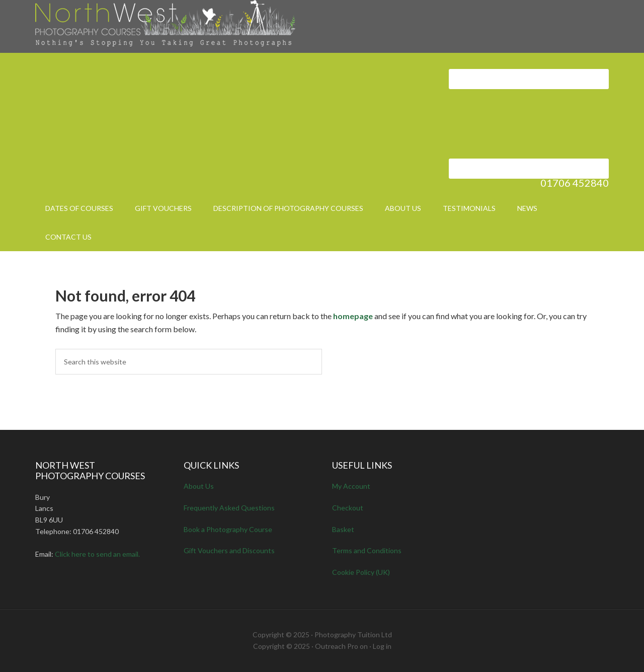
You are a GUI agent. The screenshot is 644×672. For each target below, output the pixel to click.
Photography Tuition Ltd (353, 634)
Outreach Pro (337, 646)
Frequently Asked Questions (229, 508)
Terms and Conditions (367, 550)
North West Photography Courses (182, 25)
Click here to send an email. (97, 554)
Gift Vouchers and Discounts (229, 550)
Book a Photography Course (228, 529)
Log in (382, 646)
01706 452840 (575, 183)
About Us (199, 486)
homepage (353, 316)
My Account (351, 486)
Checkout (348, 508)
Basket (343, 529)
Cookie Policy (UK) (361, 572)
